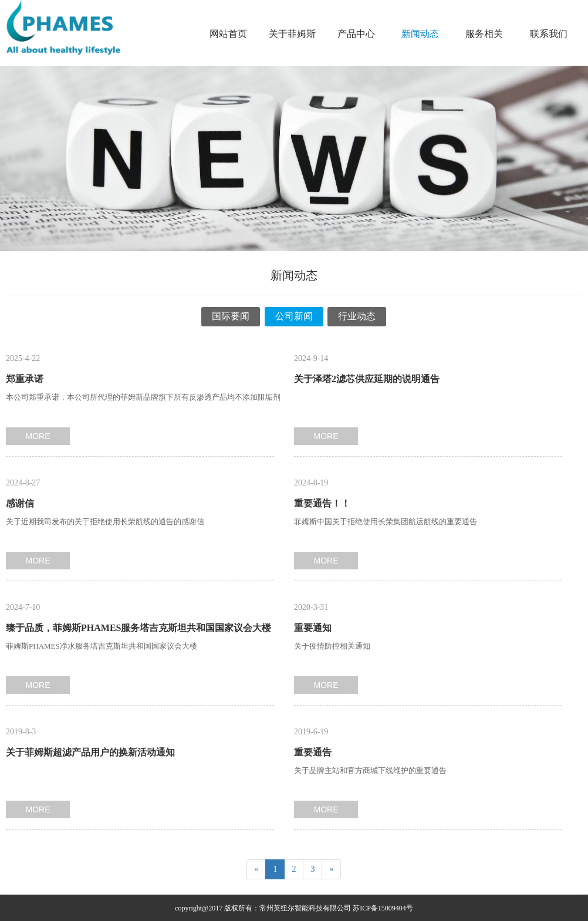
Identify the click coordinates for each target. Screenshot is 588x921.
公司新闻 (294, 316)
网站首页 (228, 34)
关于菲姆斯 (292, 34)
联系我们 (549, 34)
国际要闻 (231, 316)
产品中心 (356, 34)
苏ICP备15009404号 (383, 908)
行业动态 (357, 316)
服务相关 (484, 34)
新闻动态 (420, 34)
